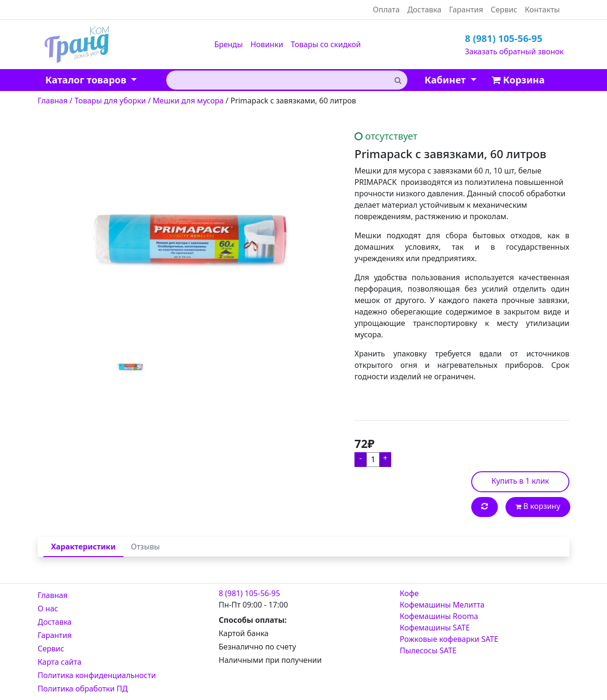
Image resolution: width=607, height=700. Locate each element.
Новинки (267, 44)
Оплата (386, 10)
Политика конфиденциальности (97, 675)
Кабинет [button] (446, 80)
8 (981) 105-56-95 (504, 38)
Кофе (409, 593)
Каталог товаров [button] (87, 80)
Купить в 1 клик (521, 481)
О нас (48, 609)
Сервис (504, 10)
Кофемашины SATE (435, 628)
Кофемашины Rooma (439, 616)
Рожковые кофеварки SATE (449, 639)
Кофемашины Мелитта (442, 605)
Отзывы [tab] (146, 547)
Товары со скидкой (326, 44)
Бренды (229, 44)
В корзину (538, 506)
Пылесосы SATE (428, 650)
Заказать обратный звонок (514, 51)
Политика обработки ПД (83, 689)
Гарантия (466, 10)
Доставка (425, 10)
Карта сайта (60, 662)
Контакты (542, 10)
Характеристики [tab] (83, 547)
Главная (53, 595)
